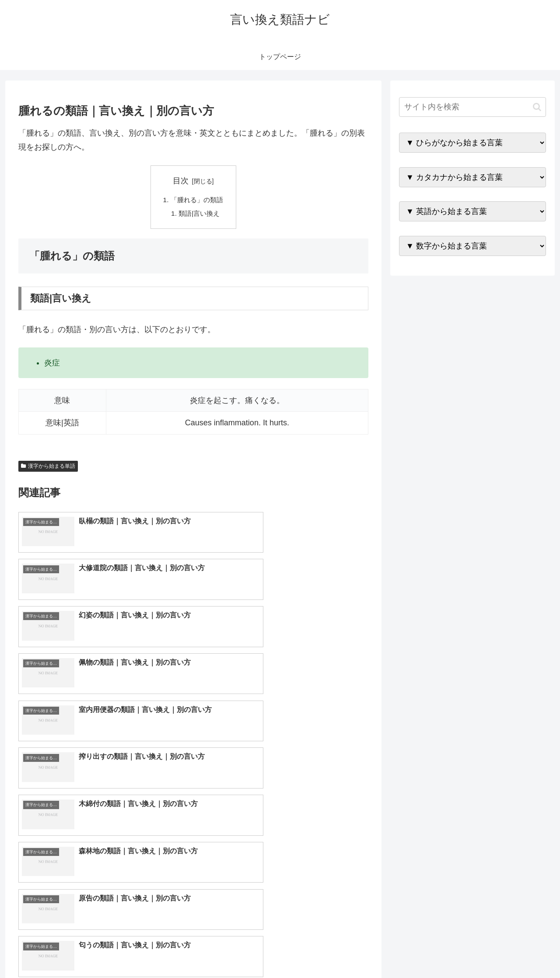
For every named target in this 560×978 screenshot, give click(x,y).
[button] (537, 107)
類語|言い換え (199, 214)
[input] (472, 107)
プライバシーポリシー (516, 950)
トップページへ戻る (448, 950)
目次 (181, 181)
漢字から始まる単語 (48, 467)
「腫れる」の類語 (197, 200)
